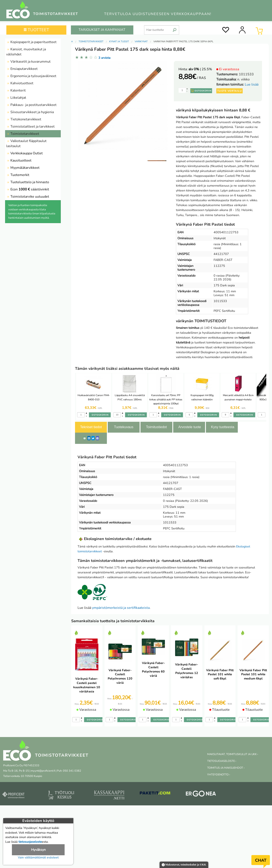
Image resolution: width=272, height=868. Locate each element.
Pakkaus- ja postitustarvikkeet (31, 105)
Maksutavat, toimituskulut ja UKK (184, 865)
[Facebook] (97, 438)
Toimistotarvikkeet (23, 134)
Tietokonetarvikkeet (24, 119)
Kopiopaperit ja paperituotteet (31, 42)
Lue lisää (252, 84)
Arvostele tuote (190, 427)
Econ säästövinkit (28, 189)
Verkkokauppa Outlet (24, 153)
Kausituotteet (19, 160)
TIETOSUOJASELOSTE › (222, 761)
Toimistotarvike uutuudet (28, 197)
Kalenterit (16, 90)
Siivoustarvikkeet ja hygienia (30, 112)
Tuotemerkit (18, 175)
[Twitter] (93, 438)
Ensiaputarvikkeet (22, 69)
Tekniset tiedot (91, 427)
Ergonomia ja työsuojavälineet (31, 76)
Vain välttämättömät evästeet (38, 857)
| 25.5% (200, 69)
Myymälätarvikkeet (23, 168)
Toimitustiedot (156, 427)
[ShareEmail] (85, 438)
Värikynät (141, 42)
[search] (175, 28)
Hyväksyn (38, 850)
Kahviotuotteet (20, 83)
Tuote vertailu (229, 91)
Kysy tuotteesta (223, 427)
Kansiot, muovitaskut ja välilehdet (26, 52)
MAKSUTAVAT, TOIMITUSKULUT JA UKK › (233, 754)
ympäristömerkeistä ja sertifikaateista (121, 608)
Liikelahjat (16, 98)
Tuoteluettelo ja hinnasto (28, 182)
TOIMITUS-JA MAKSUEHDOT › (226, 768)
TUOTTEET (36, 30)
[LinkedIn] (89, 438)
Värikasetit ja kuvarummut (28, 62)
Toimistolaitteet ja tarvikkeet (30, 127)
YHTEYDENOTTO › (219, 775)
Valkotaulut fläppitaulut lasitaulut (26, 143)
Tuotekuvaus (124, 427)
